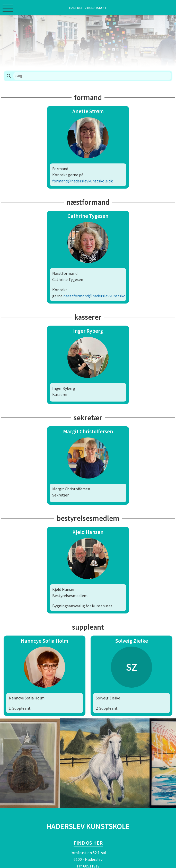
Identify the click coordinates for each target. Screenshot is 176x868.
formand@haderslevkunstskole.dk (82, 181)
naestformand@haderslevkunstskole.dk (99, 296)
